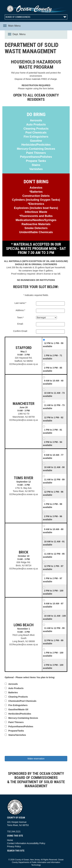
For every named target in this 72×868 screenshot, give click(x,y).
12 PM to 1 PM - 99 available (53, 642)
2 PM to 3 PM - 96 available (53, 518)
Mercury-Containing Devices (23, 718)
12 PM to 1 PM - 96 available (53, 493)
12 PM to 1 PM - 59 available (53, 345)
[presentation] (36, 747)
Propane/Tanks (16, 731)
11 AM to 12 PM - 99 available (54, 630)
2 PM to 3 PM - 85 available (53, 369)
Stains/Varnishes (17, 735)
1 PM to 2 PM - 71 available (53, 357)
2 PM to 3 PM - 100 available (53, 592)
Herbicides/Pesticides (20, 714)
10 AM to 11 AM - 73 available (54, 394)
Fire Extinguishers (18, 705)
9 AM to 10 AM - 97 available (53, 605)
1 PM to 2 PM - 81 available (53, 431)
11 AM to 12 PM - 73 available (54, 407)
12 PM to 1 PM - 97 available (53, 568)
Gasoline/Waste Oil (18, 709)
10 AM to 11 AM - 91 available (54, 543)
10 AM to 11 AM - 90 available (54, 469)
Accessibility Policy (36, 843)
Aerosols (13, 684)
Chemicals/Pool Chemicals (22, 701)
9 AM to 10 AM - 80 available (53, 531)
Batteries (13, 692)
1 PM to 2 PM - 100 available (53, 654)
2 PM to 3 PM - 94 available (53, 444)
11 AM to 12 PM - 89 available (54, 481)
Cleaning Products (18, 697)
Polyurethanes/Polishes (21, 726)
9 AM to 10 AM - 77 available (53, 457)
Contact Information (17, 843)
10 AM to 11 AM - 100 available (54, 617)
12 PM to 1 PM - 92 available (53, 419)
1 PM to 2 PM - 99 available (53, 506)
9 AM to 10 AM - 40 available (53, 382)
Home (10, 840)
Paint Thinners (16, 722)
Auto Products (16, 688)
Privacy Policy (14, 846)
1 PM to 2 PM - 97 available (53, 580)
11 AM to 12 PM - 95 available (54, 555)
